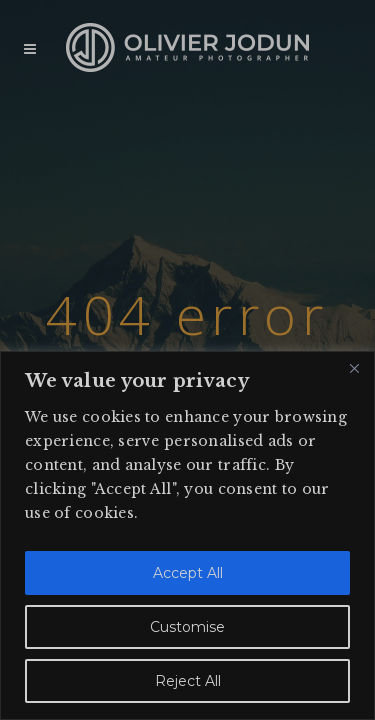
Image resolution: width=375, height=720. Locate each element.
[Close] (354, 368)
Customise (187, 627)
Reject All (188, 681)
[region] (187, 535)
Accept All (188, 573)
